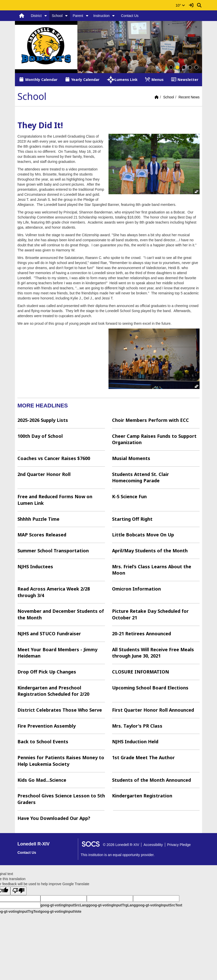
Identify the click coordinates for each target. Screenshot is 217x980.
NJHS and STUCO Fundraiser (49, 634)
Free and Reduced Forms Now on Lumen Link (55, 500)
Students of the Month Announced (151, 780)
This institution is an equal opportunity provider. (118, 855)
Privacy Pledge (179, 845)
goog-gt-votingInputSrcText (159, 905)
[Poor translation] (18, 891)
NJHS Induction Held (135, 742)
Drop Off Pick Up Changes (47, 672)
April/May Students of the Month (150, 551)
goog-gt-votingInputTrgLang (112, 905)
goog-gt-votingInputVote (61, 911)
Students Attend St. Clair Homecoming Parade (140, 477)
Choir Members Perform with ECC (150, 420)
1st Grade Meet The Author (143, 757)
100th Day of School (40, 436)
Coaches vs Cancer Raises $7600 (54, 458)
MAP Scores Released (42, 535)
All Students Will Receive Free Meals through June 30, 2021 (153, 653)
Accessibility (153, 845)
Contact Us (130, 16)
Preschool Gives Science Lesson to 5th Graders (61, 799)
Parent (78, 16)
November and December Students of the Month (61, 614)
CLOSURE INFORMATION (140, 672)
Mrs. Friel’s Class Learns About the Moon (152, 570)
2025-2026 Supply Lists (43, 420)
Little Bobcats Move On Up (143, 535)
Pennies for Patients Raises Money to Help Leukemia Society (61, 761)
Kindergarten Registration (142, 796)
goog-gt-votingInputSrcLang (64, 905)
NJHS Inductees (35, 567)
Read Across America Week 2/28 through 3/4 (54, 592)
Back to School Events (43, 742)
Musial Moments (131, 458)
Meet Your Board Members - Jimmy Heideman (57, 653)
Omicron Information (136, 589)
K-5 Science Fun (129, 496)
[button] (46, 16)
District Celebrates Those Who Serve (60, 710)
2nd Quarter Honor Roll (44, 474)
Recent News (189, 97)
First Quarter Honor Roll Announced (153, 710)
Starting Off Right (132, 519)
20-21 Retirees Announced (142, 634)
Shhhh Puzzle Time (38, 519)
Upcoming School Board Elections (150, 688)
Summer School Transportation (53, 551)
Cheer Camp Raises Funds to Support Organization (154, 439)
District (36, 16)
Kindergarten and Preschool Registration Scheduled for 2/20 (53, 691)
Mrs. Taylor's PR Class (137, 726)
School (57, 16)
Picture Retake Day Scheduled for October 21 (150, 614)
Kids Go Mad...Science (42, 780)
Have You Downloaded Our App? (54, 818)
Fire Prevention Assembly (47, 726)
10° (180, 5)
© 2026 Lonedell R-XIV (121, 845)
